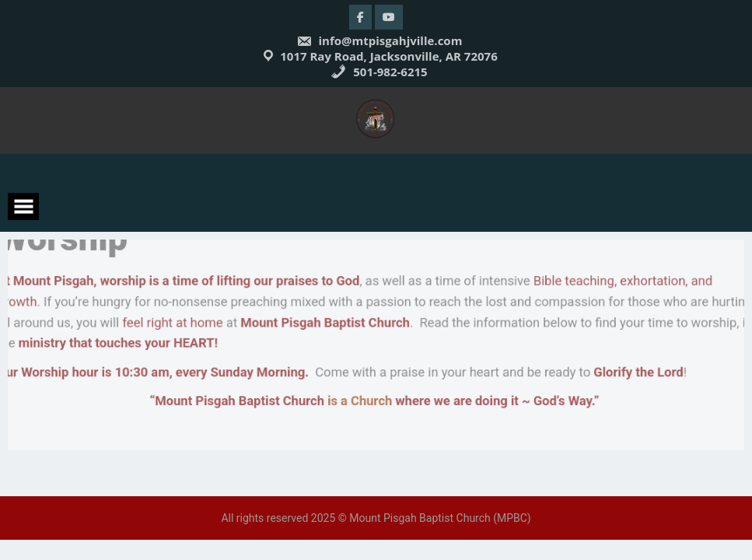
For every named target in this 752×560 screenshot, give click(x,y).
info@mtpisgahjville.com (379, 40)
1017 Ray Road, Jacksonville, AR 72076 (389, 56)
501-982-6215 (379, 72)
